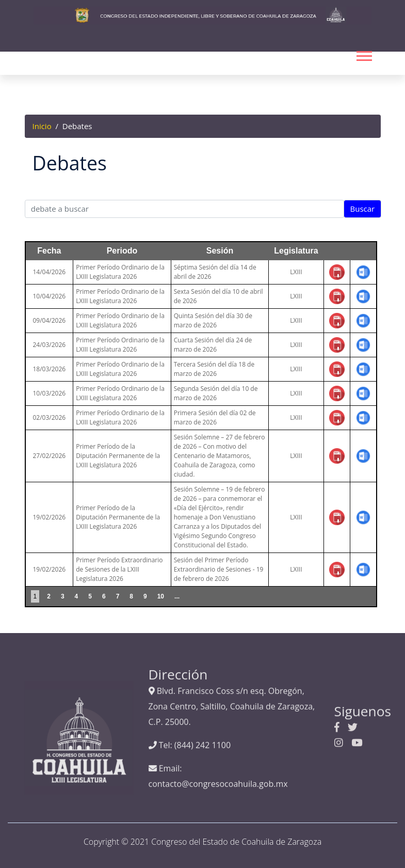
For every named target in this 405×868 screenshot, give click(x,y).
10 (161, 596)
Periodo (122, 251)
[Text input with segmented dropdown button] (185, 209)
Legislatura (296, 251)
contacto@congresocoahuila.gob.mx (218, 723)
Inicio (42, 126)
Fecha (49, 251)
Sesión (220, 251)
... (177, 596)
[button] (363, 54)
